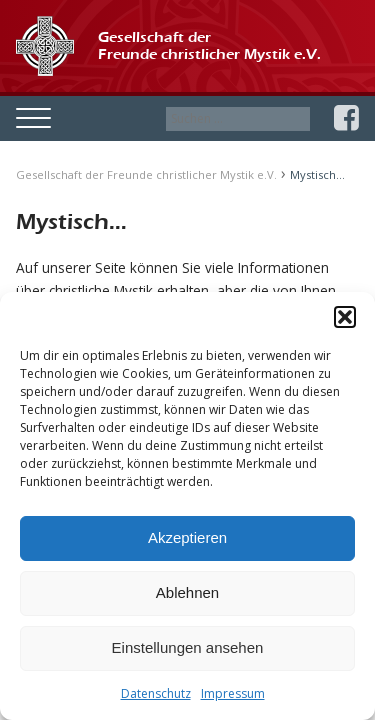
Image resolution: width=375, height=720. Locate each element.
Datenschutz (156, 693)
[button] (345, 317)
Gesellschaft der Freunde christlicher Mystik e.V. (146, 174)
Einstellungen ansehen (188, 647)
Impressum (233, 693)
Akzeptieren (187, 537)
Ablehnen (187, 592)
